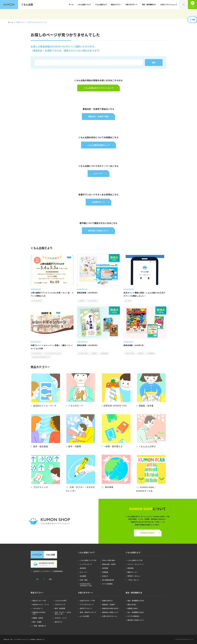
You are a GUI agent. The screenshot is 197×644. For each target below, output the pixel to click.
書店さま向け (132, 605)
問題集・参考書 (38, 618)
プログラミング (60, 605)
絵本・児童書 (37, 622)
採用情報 (105, 572)
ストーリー (84, 572)
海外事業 (105, 568)
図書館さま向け (133, 608)
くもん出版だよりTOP (135, 560)
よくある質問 (84, 616)
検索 (183, 5)
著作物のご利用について (110, 612)
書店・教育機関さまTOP (136, 601)
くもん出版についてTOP (88, 560)
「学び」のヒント (133, 580)
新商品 (105, 353)
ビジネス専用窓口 (133, 616)
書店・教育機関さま (149, 4)
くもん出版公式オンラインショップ (192, 5)
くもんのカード (38, 608)
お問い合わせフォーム (110, 616)
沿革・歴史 (84, 580)
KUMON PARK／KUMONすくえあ (86, 585)
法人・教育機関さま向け (136, 612)
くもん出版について (84, 4)
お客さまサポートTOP (88, 601)
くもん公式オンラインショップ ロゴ (49, 521)
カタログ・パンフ (61, 618)
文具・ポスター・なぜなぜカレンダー (63, 613)
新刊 (82, 301)
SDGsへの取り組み (109, 560)
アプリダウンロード (87, 605)
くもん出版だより (101, 4)
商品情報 (130, 568)
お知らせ (105, 576)
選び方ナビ (58, 622)
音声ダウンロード (86, 608)
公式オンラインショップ (169, 4)
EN (194, 20)
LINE (129, 301)
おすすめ (37, 301)
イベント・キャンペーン (136, 564)
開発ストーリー (133, 572)
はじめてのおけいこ (42, 357)
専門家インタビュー (134, 576)
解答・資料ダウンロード (88, 612)
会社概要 (83, 576)
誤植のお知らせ (107, 601)
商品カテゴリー (116, 4)
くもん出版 (27, 4)
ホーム (71, 4)
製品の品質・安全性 (109, 564)
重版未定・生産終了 (109, 605)
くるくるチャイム (53, 353)
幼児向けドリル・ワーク (41, 605)
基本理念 (83, 568)
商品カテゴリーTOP (39, 601)
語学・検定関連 (60, 608)
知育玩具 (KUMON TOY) (39, 613)
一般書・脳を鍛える (39, 626)
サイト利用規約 (107, 584)
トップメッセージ (86, 564)
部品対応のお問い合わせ (110, 608)
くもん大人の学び (61, 601)
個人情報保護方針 (108, 580)
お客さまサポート (131, 4)
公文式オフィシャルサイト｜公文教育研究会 (48, 571)
